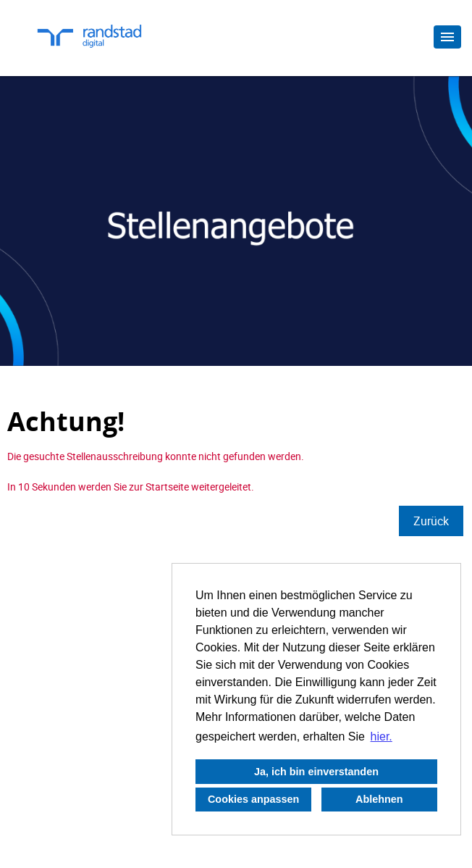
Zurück (431, 521)
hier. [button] (382, 736)
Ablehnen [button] (379, 799)
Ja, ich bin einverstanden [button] (316, 772)
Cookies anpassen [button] (253, 799)
